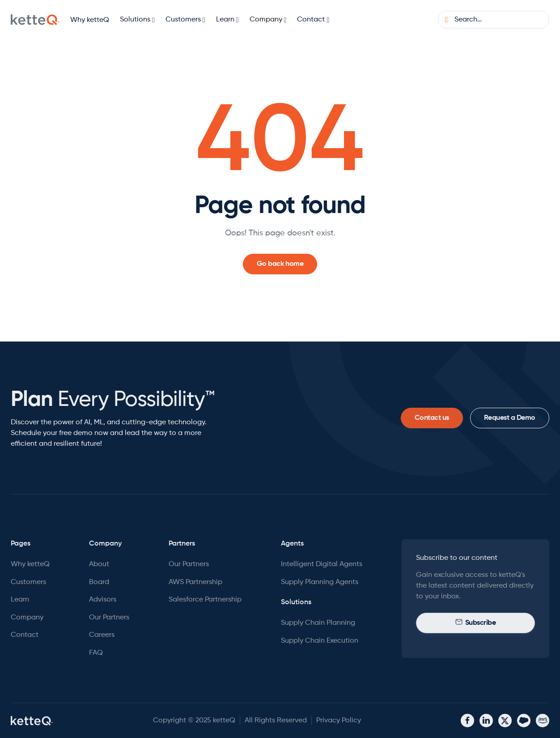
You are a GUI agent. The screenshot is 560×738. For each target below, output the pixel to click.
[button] (137, 20)
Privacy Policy (339, 721)
